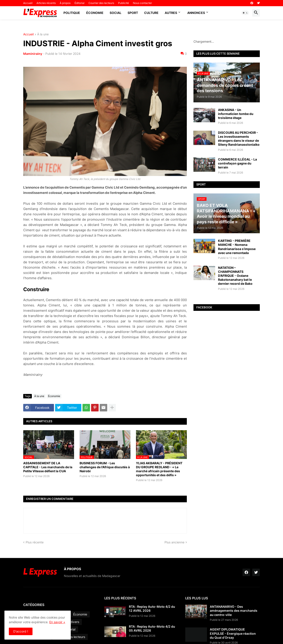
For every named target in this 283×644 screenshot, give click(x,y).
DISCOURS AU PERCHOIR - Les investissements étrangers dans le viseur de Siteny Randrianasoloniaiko (239, 139)
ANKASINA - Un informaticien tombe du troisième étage (236, 114)
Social (116, 13)
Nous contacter (142, 3)
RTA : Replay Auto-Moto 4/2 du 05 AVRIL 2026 (152, 628)
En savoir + (57, 622)
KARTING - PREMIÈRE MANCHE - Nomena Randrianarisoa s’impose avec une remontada (237, 247)
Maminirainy (33, 54)
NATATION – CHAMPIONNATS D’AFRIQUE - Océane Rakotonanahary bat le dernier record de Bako (235, 276)
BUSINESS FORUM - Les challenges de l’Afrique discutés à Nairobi (105, 467)
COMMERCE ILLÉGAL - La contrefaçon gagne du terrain (237, 163)
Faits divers (71, 622)
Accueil (28, 3)
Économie (95, 13)
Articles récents (46, 3)
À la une (43, 34)
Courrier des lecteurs (101, 3)
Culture (151, 13)
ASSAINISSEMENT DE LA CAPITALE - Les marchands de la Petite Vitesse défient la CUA (48, 467)
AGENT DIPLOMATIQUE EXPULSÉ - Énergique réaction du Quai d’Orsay (233, 633)
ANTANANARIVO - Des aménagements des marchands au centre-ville (234, 611)
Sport (133, 13)
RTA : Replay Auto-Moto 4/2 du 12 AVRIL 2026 (152, 609)
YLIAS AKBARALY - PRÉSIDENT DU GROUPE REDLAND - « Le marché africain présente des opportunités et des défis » (159, 469)
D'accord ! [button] (21, 631)
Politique (72, 13)
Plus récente (35, 542)
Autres (171, 13)
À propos (65, 3)
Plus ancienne (174, 542)
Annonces (196, 13)
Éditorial (79, 3)
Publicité (123, 3)
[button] (245, 13)
